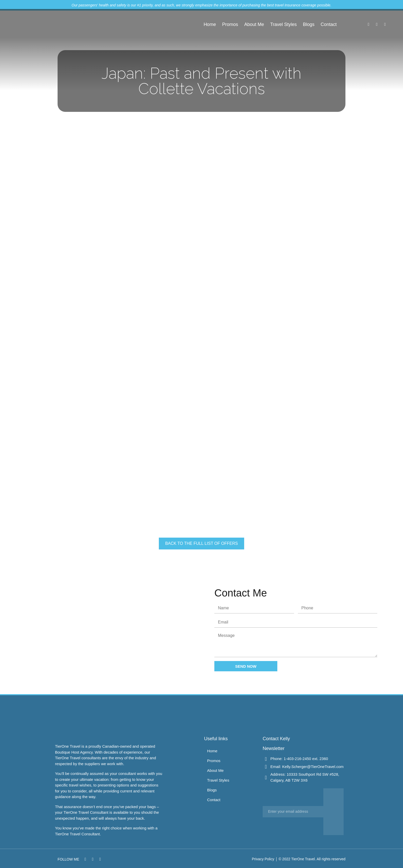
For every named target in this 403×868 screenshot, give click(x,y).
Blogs (309, 24)
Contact (329, 24)
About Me (254, 24)
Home (210, 24)
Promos (230, 24)
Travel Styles (283, 24)
